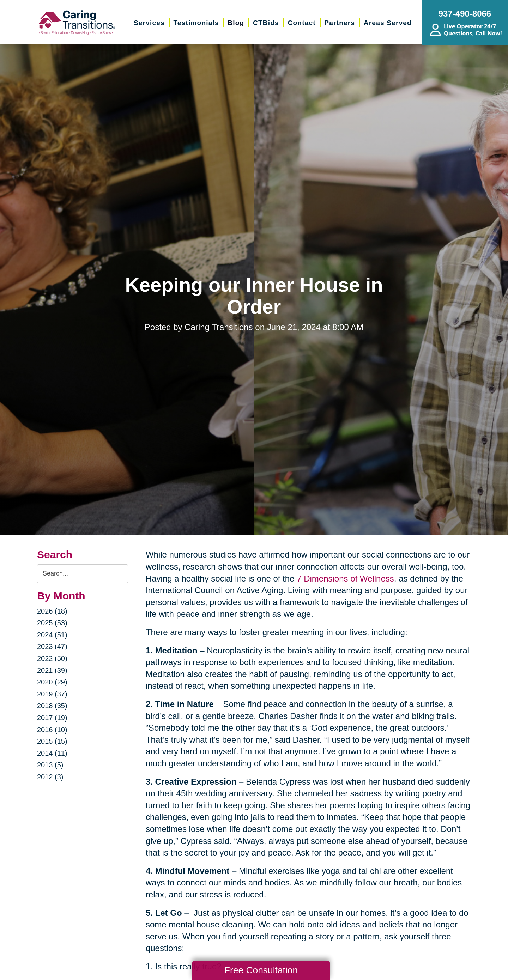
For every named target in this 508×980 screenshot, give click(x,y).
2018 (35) (52, 706)
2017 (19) (52, 718)
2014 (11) (52, 753)
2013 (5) (50, 765)
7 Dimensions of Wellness (345, 579)
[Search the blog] (83, 574)
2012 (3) (50, 777)
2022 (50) (52, 658)
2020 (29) (52, 682)
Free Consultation (261, 970)
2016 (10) (52, 730)
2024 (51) (52, 635)
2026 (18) (52, 611)
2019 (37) (52, 694)
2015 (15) (52, 741)
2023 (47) (52, 646)
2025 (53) (52, 623)
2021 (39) (52, 670)
